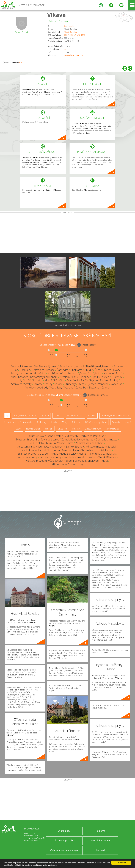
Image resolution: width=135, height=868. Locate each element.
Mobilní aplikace (100, 840)
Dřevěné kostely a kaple (96, 422)
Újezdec (91, 384)
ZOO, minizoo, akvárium (25, 416)
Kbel (13, 377)
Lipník (95, 377)
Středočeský (69, 26)
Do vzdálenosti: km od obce (57, 345)
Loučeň (105, 377)
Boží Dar (25, 370)
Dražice (107, 370)
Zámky (64, 422)
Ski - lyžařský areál (75, 416)
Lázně (19, 429)
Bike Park (49, 429)
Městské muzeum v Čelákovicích (45, 461)
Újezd (81, 384)
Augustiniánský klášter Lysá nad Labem (41, 447)
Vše (7, 416)
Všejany (69, 387)
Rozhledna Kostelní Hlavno (79, 457)
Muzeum (76, 429)
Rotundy (116, 422)
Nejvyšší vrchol (33, 429)
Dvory (117, 370)
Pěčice (94, 380)
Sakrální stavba (112, 429)
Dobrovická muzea (107, 439)
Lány (75, 377)
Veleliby (30, 387)
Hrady (54, 422)
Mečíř (28, 380)
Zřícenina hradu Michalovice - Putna (87, 461)
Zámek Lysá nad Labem (89, 443)
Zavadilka (81, 387)
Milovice (38, 380)
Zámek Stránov (75, 447)
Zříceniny (76, 422)
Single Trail (63, 429)
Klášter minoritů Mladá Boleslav (97, 454)
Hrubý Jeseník (56, 373)
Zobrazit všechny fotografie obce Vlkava (67, 325)
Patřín (84, 380)
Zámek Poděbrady (51, 457)
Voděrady (42, 387)
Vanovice (103, 384)
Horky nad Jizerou (22, 373)
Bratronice (38, 370)
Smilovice (17, 384)
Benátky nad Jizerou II (99, 366)
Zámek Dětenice (107, 457)
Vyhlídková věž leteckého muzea (41, 450)
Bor (21, 63)
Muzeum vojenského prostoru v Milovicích (53, 436)
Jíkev (82, 373)
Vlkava (57, 15)
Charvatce (76, 370)
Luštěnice (117, 377)
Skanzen (92, 416)
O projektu (64, 831)
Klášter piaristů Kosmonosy (67, 464)
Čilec (97, 370)
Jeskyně (128, 422)
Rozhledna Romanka (92, 436)
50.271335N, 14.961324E (74, 35)
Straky (28, 384)
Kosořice (23, 377)
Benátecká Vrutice (21, 366)
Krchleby (65, 377)
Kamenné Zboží (113, 373)
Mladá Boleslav (70, 32)
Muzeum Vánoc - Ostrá (60, 443)
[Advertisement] (67, 233)
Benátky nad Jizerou (46, 366)
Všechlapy (56, 387)
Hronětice (40, 373)
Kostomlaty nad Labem (44, 377)
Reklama (100, 831)
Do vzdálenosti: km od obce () (54, 395)
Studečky (70, 384)
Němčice (59, 380)
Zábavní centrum (93, 429)
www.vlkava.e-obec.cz (74, 55)
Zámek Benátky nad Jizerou (77, 439)
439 (66, 49)
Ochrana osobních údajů (64, 850)
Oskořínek (73, 380)
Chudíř (89, 370)
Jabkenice (72, 373)
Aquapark (45, 416)
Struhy (48, 384)
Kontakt (100, 850)
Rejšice (104, 380)
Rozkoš (114, 380)
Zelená (106, 387)
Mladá (48, 380)
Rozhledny (42, 422)
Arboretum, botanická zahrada (18, 422)
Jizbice (98, 373)
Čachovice (63, 370)
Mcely (19, 380)
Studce (59, 384)
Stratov (38, 384)
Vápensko (117, 384)
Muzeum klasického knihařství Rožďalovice (87, 450)
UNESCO (58, 416)
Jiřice (89, 373)
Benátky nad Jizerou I (72, 366)
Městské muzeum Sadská (101, 447)
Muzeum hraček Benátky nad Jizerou (38, 439)
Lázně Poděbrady (27, 457)
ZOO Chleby (37, 443)
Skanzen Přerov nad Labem (34, 454)
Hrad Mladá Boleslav (64, 454)
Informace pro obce (64, 840)
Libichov (85, 377)
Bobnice (118, 366)
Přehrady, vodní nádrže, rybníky (115, 416)
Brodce (50, 370)
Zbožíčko (94, 387)
